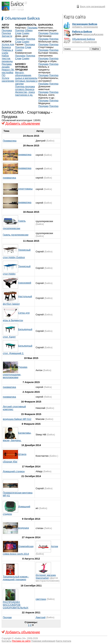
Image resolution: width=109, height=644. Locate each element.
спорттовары (25, 189)
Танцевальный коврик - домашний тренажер (16, 578)
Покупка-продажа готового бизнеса (25, 88)
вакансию (89, 34)
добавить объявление (85, 42)
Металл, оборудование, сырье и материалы (26, 75)
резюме (99, 34)
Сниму (26, 33)
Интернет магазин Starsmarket (46, 577)
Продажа (7, 30)
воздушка (23, 528)
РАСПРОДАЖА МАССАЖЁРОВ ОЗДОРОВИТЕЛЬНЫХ (16, 605)
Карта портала (64, 641)
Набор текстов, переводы (7, 58)
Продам (7, 617)
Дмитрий (41, 617)
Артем (55, 546)
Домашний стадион (14, 471)
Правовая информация (43, 641)
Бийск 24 (20, 638)
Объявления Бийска (22, 18)
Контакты (7, 641)
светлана (41, 599)
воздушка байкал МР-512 (17, 419)
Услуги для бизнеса (8, 46)
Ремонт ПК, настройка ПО (8, 72)
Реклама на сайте (21, 641)
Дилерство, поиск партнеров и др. (25, 93)
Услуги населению (8, 79)
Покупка (6, 33)
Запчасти (7, 36)
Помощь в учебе (7, 51)
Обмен (29, 30)
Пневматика (10, 141)
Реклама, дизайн (7, 65)
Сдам (18, 33)
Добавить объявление (23, 124)
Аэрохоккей (25, 283)
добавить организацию (85, 27)
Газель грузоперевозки (16, 235)
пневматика (25, 155)
